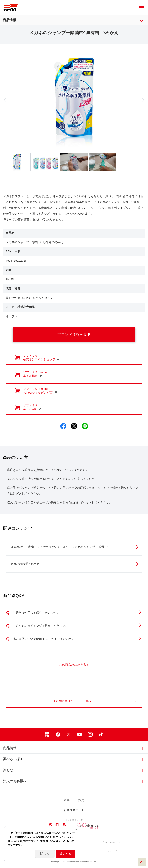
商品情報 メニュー (144, 20)
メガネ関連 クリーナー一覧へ (95, 701)
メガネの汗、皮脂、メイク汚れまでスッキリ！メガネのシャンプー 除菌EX (74, 547)
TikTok (101, 734)
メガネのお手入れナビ (74, 564)
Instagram (90, 734)
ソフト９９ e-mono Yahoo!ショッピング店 (40, 391)
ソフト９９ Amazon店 (32, 407)
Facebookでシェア (63, 426)
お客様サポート (74, 810)
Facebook (58, 734)
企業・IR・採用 (74, 800)
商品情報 (9, 20)
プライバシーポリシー (111, 842)
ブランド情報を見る (93, 335)
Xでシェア (74, 426)
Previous (24, 100)
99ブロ (47, 734)
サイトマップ (111, 851)
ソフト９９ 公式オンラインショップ (41, 357)
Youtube (79, 734)
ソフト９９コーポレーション (10, 7)
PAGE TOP (142, 862)
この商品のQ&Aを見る (94, 665)
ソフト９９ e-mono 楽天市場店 (36, 374)
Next (124, 100)
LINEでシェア (85, 426)
